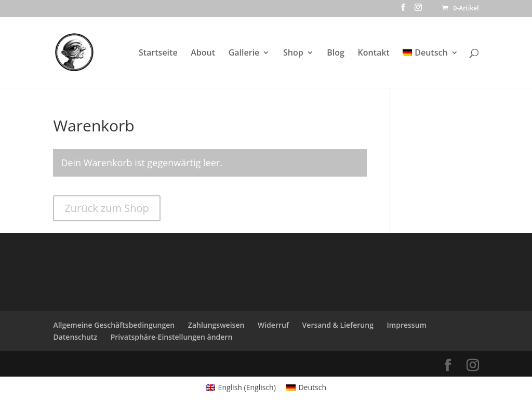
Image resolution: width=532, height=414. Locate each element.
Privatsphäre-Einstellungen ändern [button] (172, 337)
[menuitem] (430, 68)
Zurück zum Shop (107, 208)
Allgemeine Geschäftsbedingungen (114, 325)
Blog (336, 54)
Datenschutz (75, 337)
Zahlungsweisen (216, 325)
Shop (293, 54)
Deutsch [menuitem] (312, 387)
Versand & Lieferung (338, 325)
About (203, 54)
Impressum (407, 325)
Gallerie (244, 54)
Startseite (158, 54)
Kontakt (374, 54)
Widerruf (273, 325)
